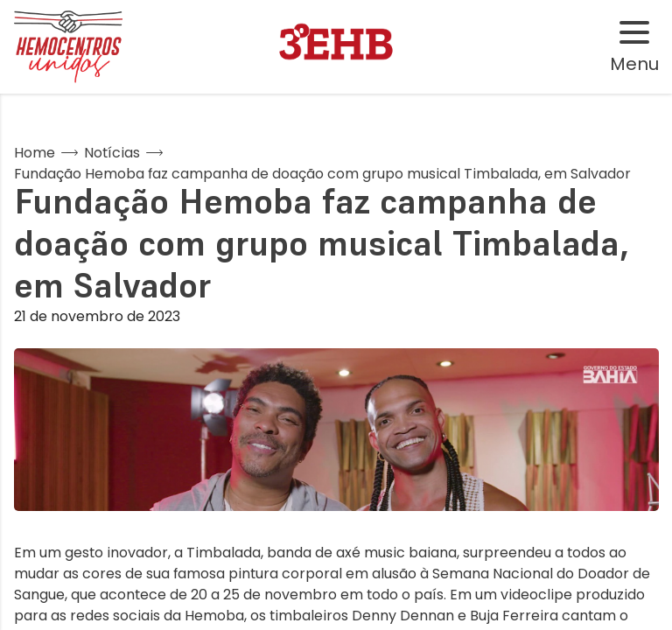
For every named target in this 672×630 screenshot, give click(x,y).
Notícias (112, 153)
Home (35, 153)
